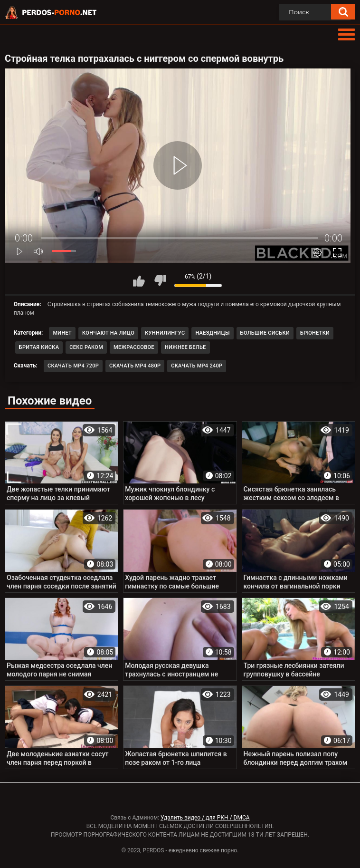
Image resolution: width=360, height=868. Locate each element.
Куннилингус (165, 333)
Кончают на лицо (108, 333)
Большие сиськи (265, 333)
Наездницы (212, 333)
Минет (62, 333)
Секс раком (86, 347)
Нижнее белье (185, 347)
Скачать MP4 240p (197, 366)
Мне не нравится (160, 280)
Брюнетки (315, 333)
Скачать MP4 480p (135, 366)
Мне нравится (139, 280)
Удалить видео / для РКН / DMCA (205, 818)
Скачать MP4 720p (73, 366)
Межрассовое (134, 347)
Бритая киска (39, 347)
